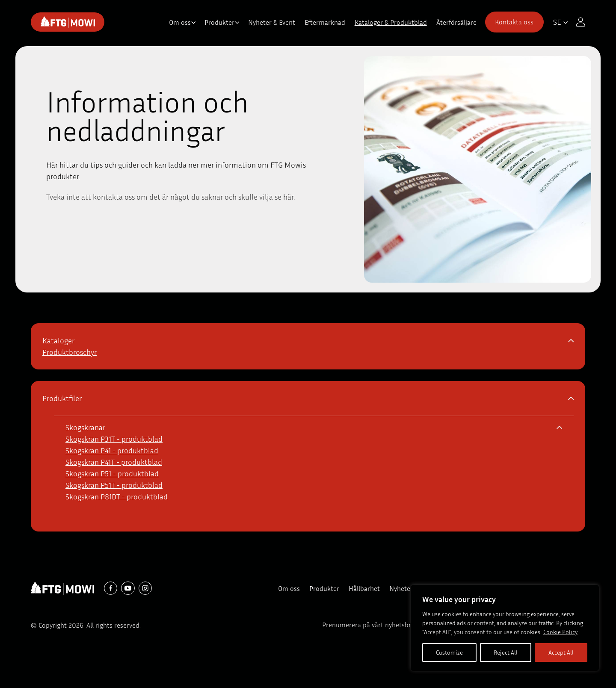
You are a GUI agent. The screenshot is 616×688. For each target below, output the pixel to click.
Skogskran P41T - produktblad (114, 462)
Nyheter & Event (272, 22)
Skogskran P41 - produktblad (112, 450)
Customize (449, 652)
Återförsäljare (456, 22)
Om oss (180, 22)
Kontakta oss (514, 22)
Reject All (506, 652)
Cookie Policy (560, 632)
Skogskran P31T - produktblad (114, 439)
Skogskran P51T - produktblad (114, 485)
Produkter (219, 22)
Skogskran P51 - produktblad (112, 473)
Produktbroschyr (70, 352)
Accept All (561, 652)
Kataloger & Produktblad (391, 22)
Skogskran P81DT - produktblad (117, 496)
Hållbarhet (364, 588)
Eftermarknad (325, 22)
